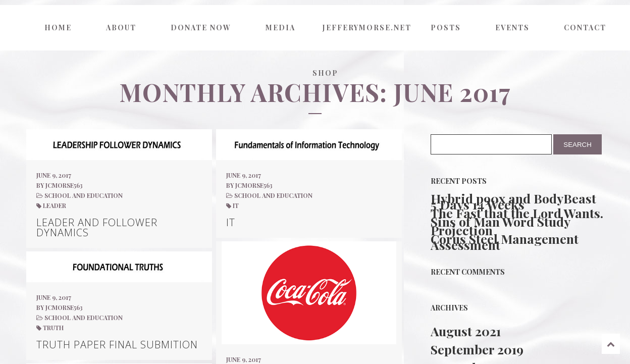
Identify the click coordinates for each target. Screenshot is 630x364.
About (121, 28)
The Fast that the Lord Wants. (517, 213)
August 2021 (466, 331)
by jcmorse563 (60, 185)
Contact (585, 28)
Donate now (201, 28)
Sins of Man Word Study (501, 222)
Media (280, 28)
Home (58, 28)
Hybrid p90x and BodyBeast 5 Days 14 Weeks (513, 201)
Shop (325, 73)
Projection (462, 230)
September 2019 (477, 349)
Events (512, 28)
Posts (446, 28)
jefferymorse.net (365, 28)
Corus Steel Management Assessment (505, 242)
